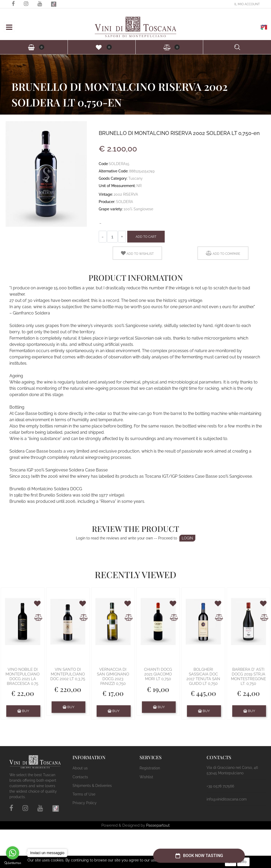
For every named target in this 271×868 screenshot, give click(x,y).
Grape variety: (111, 209)
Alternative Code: (114, 171)
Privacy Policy (85, 803)
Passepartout (158, 825)
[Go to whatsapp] (13, 853)
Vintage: (106, 194)
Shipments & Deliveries (92, 786)
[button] (247, 4)
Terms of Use (84, 794)
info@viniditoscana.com (227, 799)
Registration (150, 768)
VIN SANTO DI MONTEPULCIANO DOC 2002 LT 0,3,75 (68, 674)
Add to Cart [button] (146, 237)
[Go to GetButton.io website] (13, 863)
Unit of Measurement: (117, 186)
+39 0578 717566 (220, 786)
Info (243, 862)
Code (103, 164)
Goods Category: (113, 178)
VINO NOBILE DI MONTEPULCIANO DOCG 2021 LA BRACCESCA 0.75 (23, 677)
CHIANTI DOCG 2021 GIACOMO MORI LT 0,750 (158, 674)
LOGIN (187, 538)
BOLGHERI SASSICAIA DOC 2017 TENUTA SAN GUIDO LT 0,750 (203, 677)
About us (80, 768)
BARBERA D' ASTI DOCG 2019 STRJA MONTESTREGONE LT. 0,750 (248, 677)
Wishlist (146, 777)
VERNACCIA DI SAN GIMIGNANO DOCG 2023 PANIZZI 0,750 (113, 677)
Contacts (80, 777)
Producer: (107, 202)
